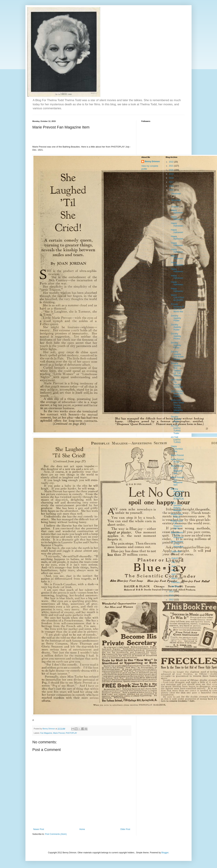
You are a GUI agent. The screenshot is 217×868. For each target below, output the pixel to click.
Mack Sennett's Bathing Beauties (176, 507)
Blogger (165, 853)
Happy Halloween (177, 211)
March (175, 578)
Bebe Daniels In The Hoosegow (177, 535)
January (175, 586)
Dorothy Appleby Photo (176, 419)
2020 (171, 170)
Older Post (125, 829)
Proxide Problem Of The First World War (177, 308)
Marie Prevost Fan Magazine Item (177, 470)
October (175, 207)
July (173, 562)
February (176, 582)
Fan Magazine (46, 733)
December (176, 194)
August (175, 558)
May (174, 570)
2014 (171, 592)
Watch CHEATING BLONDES (177, 298)
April (174, 574)
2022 (171, 162)
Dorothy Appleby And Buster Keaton (177, 355)
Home (82, 829)
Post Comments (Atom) (56, 834)
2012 (171, 600)
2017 (171, 182)
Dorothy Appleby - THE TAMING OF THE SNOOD (177, 370)
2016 (171, 186)
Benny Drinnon (152, 161)
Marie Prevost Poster (177, 461)
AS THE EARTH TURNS (176, 440)
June (174, 566)
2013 (171, 595)
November (176, 200)
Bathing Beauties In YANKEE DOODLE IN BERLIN (177, 494)
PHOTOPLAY (71, 733)
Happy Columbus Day (177, 449)
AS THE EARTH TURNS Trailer (176, 430)
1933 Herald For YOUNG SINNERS (177, 383)
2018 (171, 178)
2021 (171, 166)
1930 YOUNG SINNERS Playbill (177, 394)
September (176, 552)
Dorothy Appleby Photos (176, 336)
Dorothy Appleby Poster (176, 318)
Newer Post (39, 829)
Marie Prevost (59, 733)
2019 (171, 174)
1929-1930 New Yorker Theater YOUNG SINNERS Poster (177, 407)
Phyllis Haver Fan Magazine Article (177, 525)
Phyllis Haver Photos (177, 516)
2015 (171, 190)
